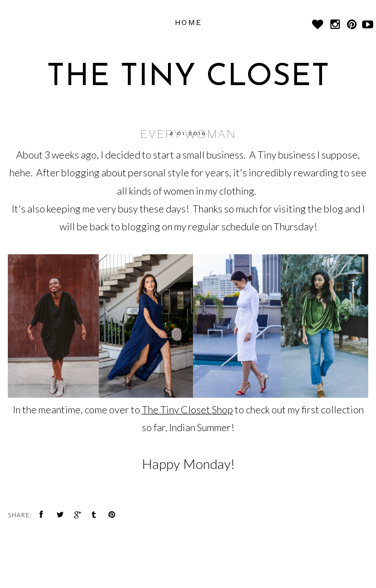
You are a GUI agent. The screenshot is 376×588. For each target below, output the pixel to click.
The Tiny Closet (188, 78)
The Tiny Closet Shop (187, 409)
